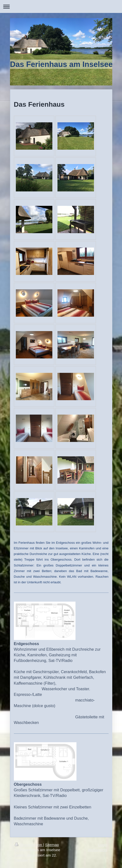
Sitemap (52, 845)
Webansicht (97, 850)
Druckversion (29, 845)
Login (103, 845)
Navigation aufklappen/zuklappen (61, 6)
